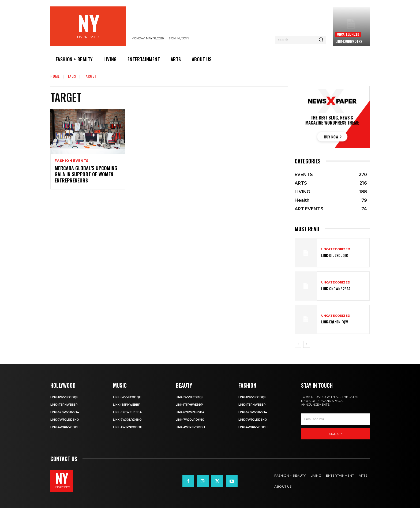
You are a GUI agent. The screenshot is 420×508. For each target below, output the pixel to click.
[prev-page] (298, 344)
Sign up (335, 434)
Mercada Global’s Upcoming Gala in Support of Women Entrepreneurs (86, 174)
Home (55, 76)
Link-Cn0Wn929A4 (336, 288)
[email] (335, 419)
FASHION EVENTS (72, 161)
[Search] (321, 40)
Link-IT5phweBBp (64, 405)
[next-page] (307, 344)
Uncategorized (348, 34)
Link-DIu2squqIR (335, 255)
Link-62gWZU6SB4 (65, 412)
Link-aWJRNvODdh (65, 427)
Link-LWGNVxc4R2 (349, 41)
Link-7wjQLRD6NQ (65, 420)
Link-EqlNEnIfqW (335, 322)
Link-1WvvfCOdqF (64, 397)
